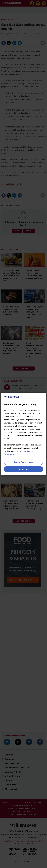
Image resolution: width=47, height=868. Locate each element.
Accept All (24, 469)
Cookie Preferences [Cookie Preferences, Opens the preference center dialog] (23, 462)
